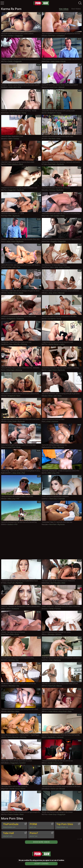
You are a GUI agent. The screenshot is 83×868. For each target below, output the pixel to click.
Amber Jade (11, 267)
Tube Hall (13, 834)
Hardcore (55, 421)
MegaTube (45, 216)
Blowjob (62, 789)
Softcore (58, 634)
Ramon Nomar (54, 344)
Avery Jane (13, 87)
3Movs (3, 319)
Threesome (20, 319)
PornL (3, 241)
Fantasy (16, 139)
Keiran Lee (54, 789)
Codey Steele (12, 421)
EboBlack (4, 87)
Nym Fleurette (55, 583)
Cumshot (22, 763)
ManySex (45, 190)
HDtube (44, 36)
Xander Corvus (15, 113)
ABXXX (4, 737)
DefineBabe (5, 763)
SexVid (44, 113)
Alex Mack (52, 139)
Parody (63, 61)
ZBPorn (44, 686)
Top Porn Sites (67, 826)
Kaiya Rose (63, 711)
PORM (40, 826)
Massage (61, 293)
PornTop (4, 216)
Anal (19, 87)
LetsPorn (45, 499)
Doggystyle (19, 36)
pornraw (41, 3)
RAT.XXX (4, 660)
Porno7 (40, 834)
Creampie (61, 499)
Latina (62, 344)
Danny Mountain (13, 737)
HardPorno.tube (47, 267)
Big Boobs (60, 164)
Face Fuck (11, 583)
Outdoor (11, 36)
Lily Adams (51, 319)
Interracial (60, 737)
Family (51, 609)
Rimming (24, 344)
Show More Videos (41, 842)
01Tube (44, 164)
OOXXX (4, 524)
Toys (18, 267)
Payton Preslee (13, 814)
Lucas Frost (53, 87)
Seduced (61, 87)
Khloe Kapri (11, 370)
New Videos (64, 9)
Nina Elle (17, 344)
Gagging (54, 241)
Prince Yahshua (12, 164)
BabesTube (45, 61)
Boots (23, 789)
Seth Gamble (55, 216)
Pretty (62, 216)
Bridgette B (52, 113)
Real (23, 473)
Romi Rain (52, 36)
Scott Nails (52, 164)
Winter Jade (52, 396)
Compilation (61, 36)
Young (24, 113)
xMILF (3, 609)
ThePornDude (13, 826)
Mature (59, 686)
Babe (10, 139)
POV (10, 216)
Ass (17, 660)
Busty (21, 293)
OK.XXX (44, 139)
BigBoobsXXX (46, 447)
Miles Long (51, 473)
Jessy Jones (55, 61)
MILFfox (4, 36)
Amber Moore (53, 711)
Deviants (45, 87)
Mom (18, 396)
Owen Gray (53, 499)
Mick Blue (12, 686)
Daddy (10, 61)
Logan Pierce (52, 370)
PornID (3, 267)
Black (21, 164)
